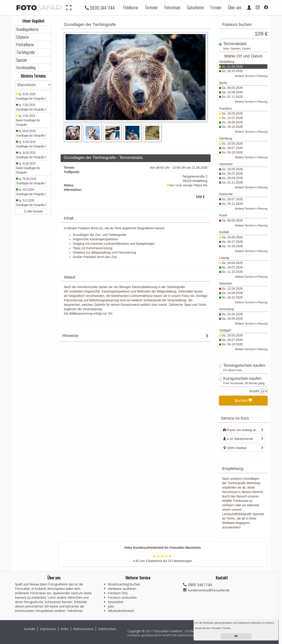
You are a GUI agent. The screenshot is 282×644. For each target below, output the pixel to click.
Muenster (226, 283)
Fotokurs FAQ (118, 593)
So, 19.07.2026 (232, 267)
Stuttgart (225, 330)
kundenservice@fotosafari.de (209, 590)
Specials (22, 60)
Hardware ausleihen (122, 589)
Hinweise (70, 336)
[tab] (136, 336)
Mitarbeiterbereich (121, 611)
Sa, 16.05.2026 (232, 237)
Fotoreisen (172, 7)
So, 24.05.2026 (232, 335)
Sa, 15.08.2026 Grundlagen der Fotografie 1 (31, 144)
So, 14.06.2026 (232, 293)
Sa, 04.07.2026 (232, 242)
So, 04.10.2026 (232, 152)
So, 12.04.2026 (232, 289)
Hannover (226, 164)
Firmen (216, 7)
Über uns (235, 7)
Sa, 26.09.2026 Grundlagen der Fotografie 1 (31, 181)
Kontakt (30, 629)
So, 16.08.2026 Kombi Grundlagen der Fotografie (28, 168)
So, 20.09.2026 (232, 178)
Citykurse (22, 37)
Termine (151, 7)
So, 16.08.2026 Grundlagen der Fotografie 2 (31, 155)
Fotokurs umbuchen (122, 597)
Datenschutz (107, 629)
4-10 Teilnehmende (238, 439)
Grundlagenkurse (27, 29)
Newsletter (116, 602)
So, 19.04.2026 (232, 263)
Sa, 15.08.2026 (232, 92)
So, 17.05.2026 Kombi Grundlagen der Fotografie (28, 120)
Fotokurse (131, 7)
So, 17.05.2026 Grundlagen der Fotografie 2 (31, 107)
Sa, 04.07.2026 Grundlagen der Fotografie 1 (31, 133)
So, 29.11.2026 (232, 204)
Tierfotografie (25, 52)
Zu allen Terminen (33, 211)
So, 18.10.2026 (232, 71)
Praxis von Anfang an (239, 430)
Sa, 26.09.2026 (232, 319)
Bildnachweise (83, 629)
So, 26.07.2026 (232, 148)
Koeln (223, 215)
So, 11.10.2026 (232, 272)
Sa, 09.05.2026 (232, 88)
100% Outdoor (235, 448)
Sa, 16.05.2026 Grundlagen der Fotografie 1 (31, 96)
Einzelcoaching (26, 68)
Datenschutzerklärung (191, 635)
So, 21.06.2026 (232, 67)
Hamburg (226, 138)
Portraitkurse (25, 45)
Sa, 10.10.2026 (232, 246)
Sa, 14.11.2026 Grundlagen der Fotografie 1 (31, 192)
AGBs (65, 629)
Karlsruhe (226, 194)
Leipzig (224, 258)
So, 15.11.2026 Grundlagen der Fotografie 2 (31, 203)
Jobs (111, 606)
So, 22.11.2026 (232, 182)
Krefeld (224, 232)
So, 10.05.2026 (232, 113)
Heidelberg (227, 62)
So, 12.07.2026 (232, 118)
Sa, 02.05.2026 (232, 314)
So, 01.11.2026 (232, 97)
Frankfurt (225, 109)
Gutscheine (195, 7)
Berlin (223, 83)
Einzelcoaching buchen (124, 584)
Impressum (48, 629)
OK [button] (236, 636)
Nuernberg (227, 309)
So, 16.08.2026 (232, 122)
